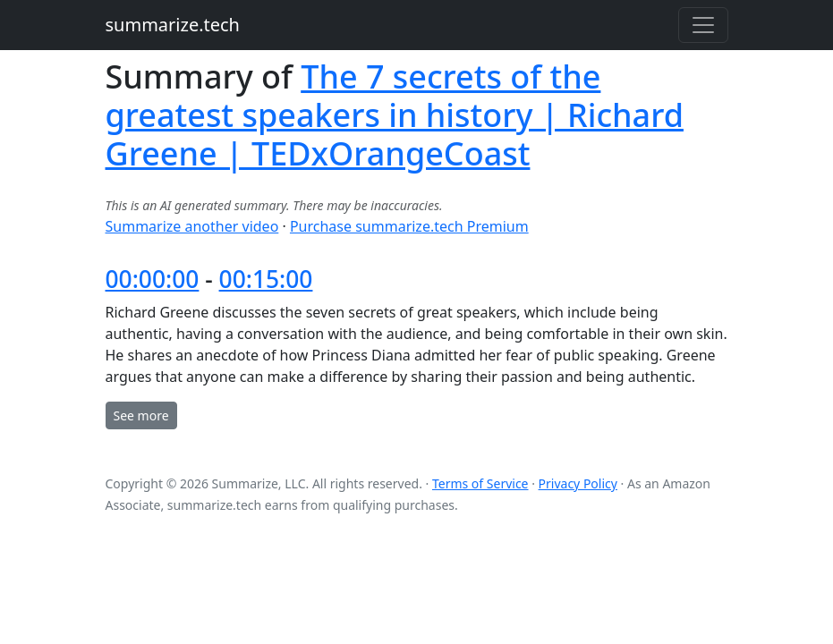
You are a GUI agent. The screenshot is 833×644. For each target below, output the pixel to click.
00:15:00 (266, 279)
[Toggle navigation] (703, 25)
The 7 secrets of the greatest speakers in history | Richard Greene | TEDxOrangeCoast (395, 115)
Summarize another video (192, 226)
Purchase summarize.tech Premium (409, 226)
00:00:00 (153, 279)
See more (141, 415)
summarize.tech (173, 25)
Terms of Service (480, 483)
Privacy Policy (578, 483)
